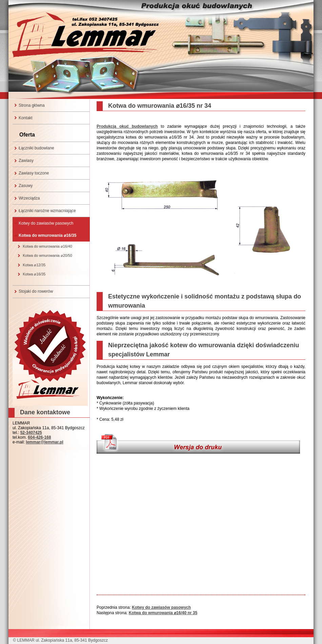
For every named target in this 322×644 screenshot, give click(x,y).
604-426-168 (39, 437)
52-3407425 (31, 433)
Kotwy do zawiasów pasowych (46, 223)
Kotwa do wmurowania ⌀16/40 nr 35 (163, 613)
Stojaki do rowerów (36, 291)
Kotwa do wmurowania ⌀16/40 (47, 246)
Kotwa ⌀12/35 (34, 265)
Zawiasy (26, 161)
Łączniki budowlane (36, 148)
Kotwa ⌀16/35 (34, 274)
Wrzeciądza (29, 198)
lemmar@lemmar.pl (44, 442)
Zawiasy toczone (34, 173)
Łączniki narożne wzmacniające (47, 211)
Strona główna (32, 105)
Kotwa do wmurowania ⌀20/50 (47, 255)
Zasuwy (26, 186)
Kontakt (26, 118)
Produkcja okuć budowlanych (127, 126)
